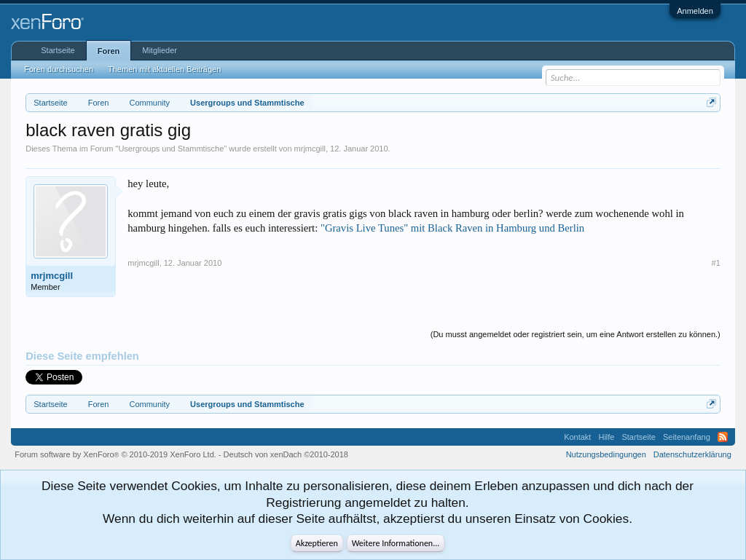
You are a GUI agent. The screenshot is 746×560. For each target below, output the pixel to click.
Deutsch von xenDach (286, 454)
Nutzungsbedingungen (606, 454)
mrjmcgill (310, 149)
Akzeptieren (317, 543)
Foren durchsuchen (59, 69)
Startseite (58, 50)
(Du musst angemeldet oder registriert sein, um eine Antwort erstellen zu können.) (576, 334)
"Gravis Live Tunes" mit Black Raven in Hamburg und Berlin (452, 228)
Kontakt (577, 437)
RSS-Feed (723, 437)
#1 (716, 263)
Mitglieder (160, 50)
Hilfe (606, 437)
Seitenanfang (687, 437)
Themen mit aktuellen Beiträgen (164, 69)
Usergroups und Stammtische (171, 149)
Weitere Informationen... (396, 543)
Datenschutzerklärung (692, 454)
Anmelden (695, 11)
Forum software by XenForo (115, 454)
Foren (109, 51)
